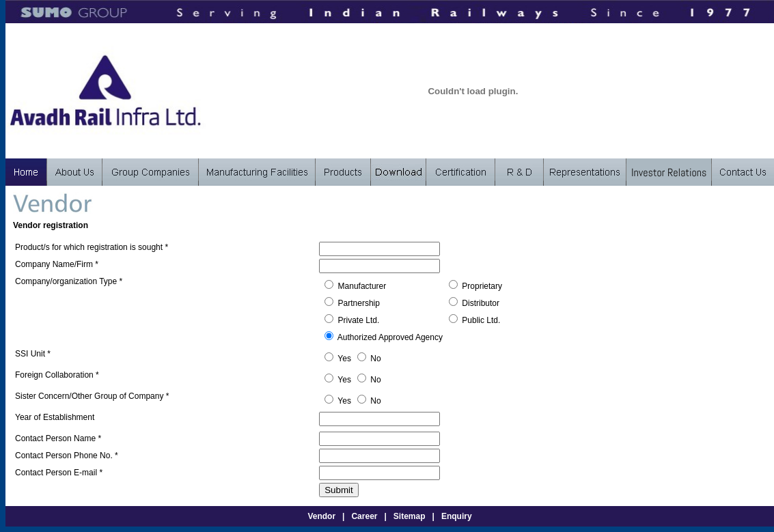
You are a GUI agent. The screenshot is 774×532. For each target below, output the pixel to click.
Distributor (481, 303)
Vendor (321, 516)
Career (364, 516)
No (375, 359)
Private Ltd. (359, 320)
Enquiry (457, 516)
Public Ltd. (481, 320)
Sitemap (410, 516)
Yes (344, 359)
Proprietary (482, 286)
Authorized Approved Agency (390, 337)
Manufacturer (362, 286)
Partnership (359, 303)
